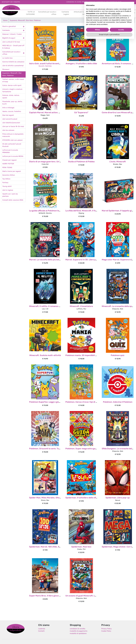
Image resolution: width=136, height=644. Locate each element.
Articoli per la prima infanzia (81, 13)
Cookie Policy (106, 631)
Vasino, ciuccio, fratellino (12, 112)
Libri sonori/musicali (10, 119)
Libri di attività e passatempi (13, 66)
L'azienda (42, 629)
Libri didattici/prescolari (11, 123)
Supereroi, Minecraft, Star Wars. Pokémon (25, 21)
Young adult (7, 186)
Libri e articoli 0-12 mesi (11, 42)
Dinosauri (6, 69)
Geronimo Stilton (9, 175)
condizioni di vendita (77, 629)
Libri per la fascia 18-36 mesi (13, 127)
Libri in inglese (8, 190)
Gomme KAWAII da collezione (13, 62)
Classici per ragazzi (9, 160)
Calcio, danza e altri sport (12, 86)
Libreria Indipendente (16, 629)
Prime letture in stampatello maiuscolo (13, 135)
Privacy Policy (107, 629)
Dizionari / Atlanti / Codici (12, 34)
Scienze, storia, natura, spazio (11, 97)
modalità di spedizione (78, 634)
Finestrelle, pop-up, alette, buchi (12, 103)
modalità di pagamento (79, 631)
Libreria (5, 6)
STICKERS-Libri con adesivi (12, 140)
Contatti (41, 631)
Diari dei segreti (8, 115)
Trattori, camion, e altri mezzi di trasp (13, 81)
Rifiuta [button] (97, 30)
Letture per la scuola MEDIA (13, 156)
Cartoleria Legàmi (65, 13)
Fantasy (5, 183)
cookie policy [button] (116, 13)
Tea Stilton (6, 179)
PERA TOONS (7, 168)
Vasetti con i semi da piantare (10, 195)
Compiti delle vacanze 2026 (13, 200)
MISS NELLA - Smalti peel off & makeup (13, 47)
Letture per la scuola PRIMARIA (10, 151)
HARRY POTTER (8, 164)
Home (5, 21)
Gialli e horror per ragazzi (12, 171)
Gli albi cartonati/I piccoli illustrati (12, 145)
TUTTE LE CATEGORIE (30, 13)
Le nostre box (7, 58)
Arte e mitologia (8, 108)
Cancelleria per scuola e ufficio (47, 13)
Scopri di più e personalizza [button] (109, 34)
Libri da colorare (8, 130)
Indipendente (7, 12)
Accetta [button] (121, 30)
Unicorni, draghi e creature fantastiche (12, 91)
